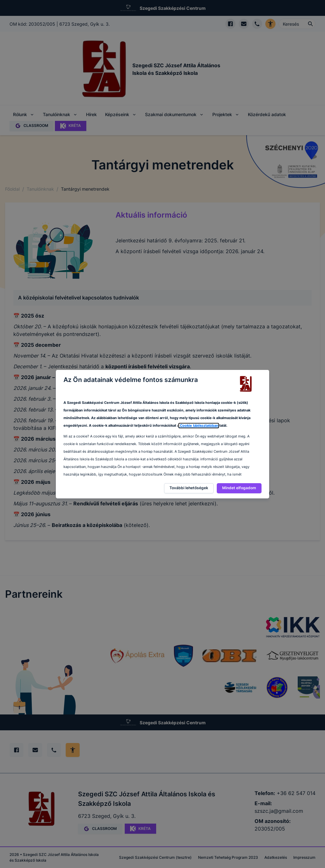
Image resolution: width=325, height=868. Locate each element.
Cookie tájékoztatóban (199, 426)
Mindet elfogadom (239, 488)
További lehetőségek (189, 488)
